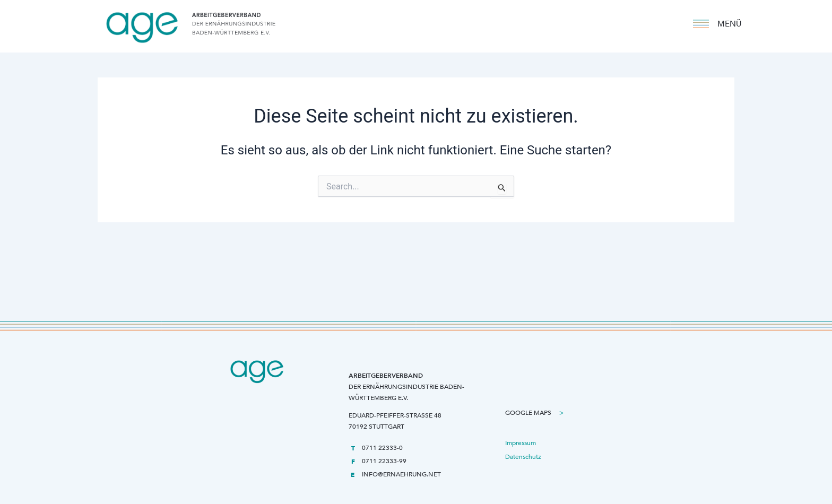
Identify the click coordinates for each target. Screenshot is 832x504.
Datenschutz (523, 457)
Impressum (521, 443)
